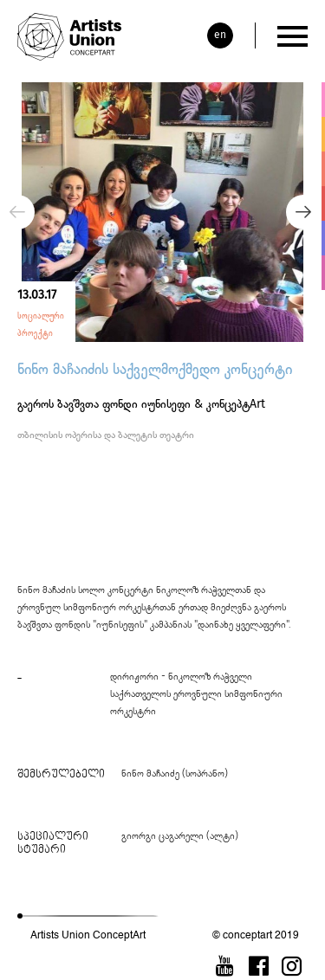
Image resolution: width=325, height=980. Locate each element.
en (220, 35)
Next (303, 212)
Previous (17, 212)
